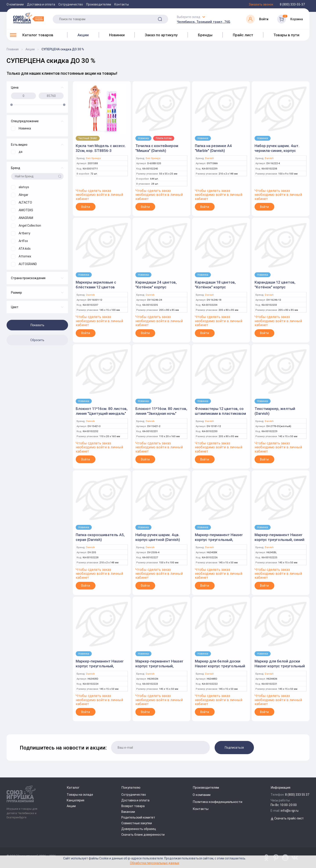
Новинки (117, 35)
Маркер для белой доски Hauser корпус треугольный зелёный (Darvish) (280, 666)
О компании (15, 4)
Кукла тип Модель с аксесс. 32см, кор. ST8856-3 (101, 148)
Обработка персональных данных (155, 863)
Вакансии (128, 812)
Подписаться (234, 748)
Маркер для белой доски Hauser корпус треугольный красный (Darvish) (220, 666)
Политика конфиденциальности (217, 802)
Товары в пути (286, 35)
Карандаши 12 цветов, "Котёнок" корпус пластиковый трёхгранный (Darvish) (279, 289)
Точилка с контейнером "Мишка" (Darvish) (157, 148)
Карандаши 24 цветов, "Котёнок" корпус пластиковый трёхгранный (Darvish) (160, 289)
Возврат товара (133, 806)
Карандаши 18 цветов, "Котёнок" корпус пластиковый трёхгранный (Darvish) (219, 289)
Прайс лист (243, 35)
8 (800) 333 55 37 (297, 795)
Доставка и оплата (41, 4)
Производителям (99, 4)
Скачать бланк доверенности (143, 835)
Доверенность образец (139, 829)
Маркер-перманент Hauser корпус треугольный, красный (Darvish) (100, 666)
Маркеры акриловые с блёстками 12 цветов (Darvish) (96, 287)
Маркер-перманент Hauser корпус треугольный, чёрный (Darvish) (219, 540)
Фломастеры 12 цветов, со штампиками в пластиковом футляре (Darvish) (220, 413)
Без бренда (93, 158)
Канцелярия (75, 800)
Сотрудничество (71, 4)
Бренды (205, 35)
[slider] (12, 105)
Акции (83, 35)
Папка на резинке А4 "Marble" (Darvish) (213, 148)
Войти (86, 207)
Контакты (122, 4)
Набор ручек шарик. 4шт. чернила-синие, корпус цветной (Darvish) (277, 151)
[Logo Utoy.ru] (29, 18)
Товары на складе (80, 795)
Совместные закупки (137, 823)
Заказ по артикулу (161, 35)
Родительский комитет (138, 817)
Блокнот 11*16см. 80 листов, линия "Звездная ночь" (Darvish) (161, 413)
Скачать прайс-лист (287, 818)
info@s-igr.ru (290, 811)
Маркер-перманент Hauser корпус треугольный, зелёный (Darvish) (159, 666)
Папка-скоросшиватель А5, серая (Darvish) (100, 537)
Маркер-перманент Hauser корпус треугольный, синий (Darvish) (279, 540)
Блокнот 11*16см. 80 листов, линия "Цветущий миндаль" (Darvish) (102, 413)
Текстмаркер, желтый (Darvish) (275, 411)
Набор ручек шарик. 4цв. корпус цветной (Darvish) (158, 537)
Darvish (210, 158)
